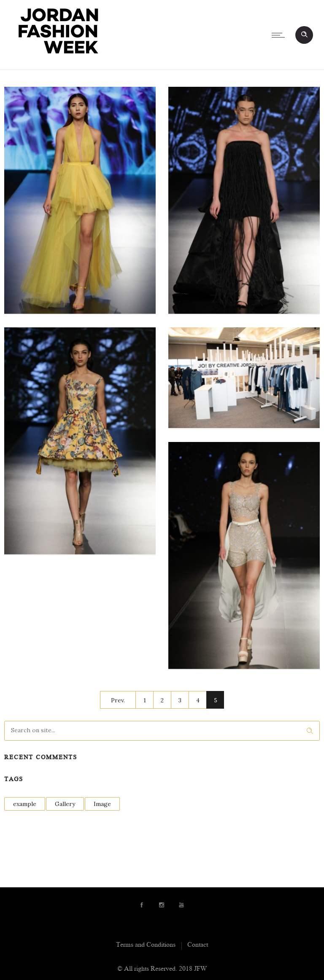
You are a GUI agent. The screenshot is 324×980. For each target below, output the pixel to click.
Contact (198, 945)
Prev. (118, 700)
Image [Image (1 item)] (102, 804)
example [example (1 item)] (25, 804)
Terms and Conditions (146, 945)
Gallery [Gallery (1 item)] (65, 804)
